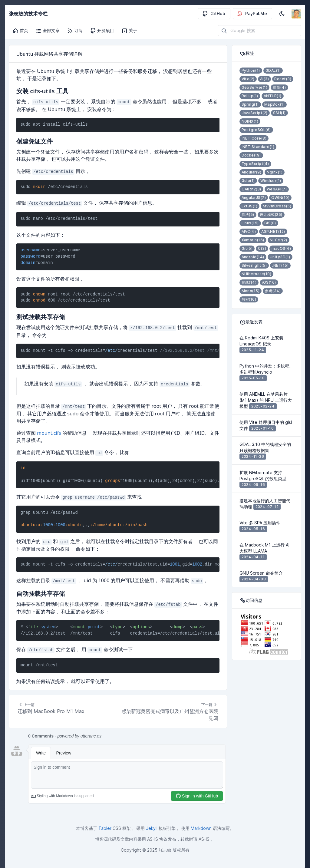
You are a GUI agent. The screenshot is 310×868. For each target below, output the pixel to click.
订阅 (75, 31)
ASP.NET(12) (273, 231)
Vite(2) (248, 79)
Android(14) (253, 257)
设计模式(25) (271, 215)
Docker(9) (251, 155)
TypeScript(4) (255, 164)
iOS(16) (269, 282)
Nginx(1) (275, 172)
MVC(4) (249, 231)
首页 (20, 31)
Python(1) (251, 70)
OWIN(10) (280, 198)
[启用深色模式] (282, 14)
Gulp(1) (248, 181)
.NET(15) (280, 265)
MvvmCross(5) (277, 206)
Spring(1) (250, 104)
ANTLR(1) (273, 96)
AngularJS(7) (254, 198)
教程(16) (249, 299)
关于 (129, 31)
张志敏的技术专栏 (28, 14)
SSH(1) (279, 113)
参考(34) (273, 291)
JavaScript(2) (255, 113)
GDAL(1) (273, 70)
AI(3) (264, 79)
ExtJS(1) (250, 206)
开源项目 (102, 31)
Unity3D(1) (280, 257)
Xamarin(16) (253, 240)
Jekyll (152, 828)
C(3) (262, 248)
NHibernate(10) (257, 274)
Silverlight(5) (254, 265)
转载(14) (249, 282)
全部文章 (48, 31)
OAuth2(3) (251, 189)
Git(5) (247, 248)
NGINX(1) (250, 121)
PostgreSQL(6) (256, 130)
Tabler (105, 828)
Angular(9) (252, 172)
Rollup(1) (250, 96)
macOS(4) (281, 248)
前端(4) (279, 87)
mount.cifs (49, 433)
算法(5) (248, 215)
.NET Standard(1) (258, 147)
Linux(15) (250, 223)
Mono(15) (251, 291)
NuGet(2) (279, 240)
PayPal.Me (252, 14)
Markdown (201, 828)
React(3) (283, 79)
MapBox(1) (274, 104)
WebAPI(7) (277, 189)
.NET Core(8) (254, 138)
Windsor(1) (271, 181)
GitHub (214, 14)
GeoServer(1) (255, 87)
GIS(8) (270, 223)
